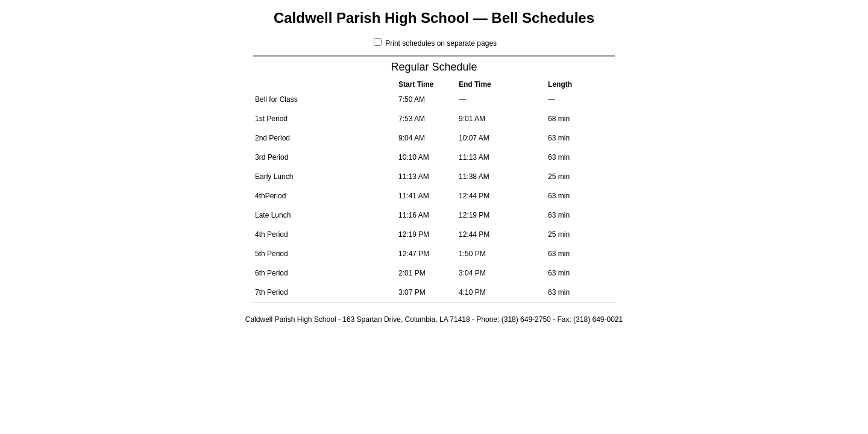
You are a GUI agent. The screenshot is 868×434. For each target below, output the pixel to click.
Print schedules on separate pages (435, 43)
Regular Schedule (434, 67)
